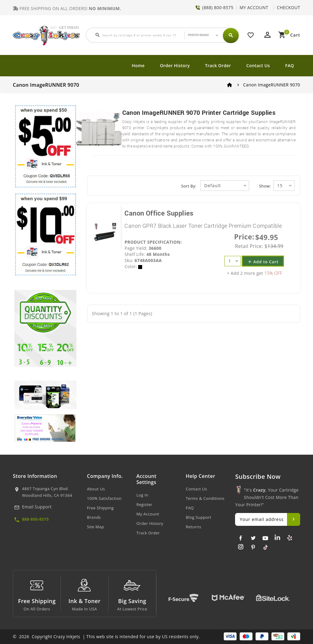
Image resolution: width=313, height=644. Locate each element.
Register (144, 504)
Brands (94, 517)
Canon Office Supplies (159, 213)
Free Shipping (101, 508)
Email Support (37, 507)
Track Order (218, 65)
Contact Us (258, 65)
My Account (148, 514)
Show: (265, 186)
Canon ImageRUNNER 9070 (272, 85)
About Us (96, 489)
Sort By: (189, 186)
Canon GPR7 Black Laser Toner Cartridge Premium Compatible (203, 226)
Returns (193, 527)
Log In (142, 495)
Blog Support (199, 517)
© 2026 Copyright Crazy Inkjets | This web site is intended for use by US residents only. (106, 637)
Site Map (96, 527)
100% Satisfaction (104, 498)
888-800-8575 (35, 519)
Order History (175, 65)
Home (138, 65)
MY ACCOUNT (254, 7)
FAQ (290, 65)
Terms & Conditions (205, 498)
